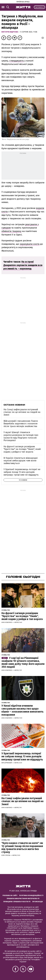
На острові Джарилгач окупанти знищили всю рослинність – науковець (23, 265)
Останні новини (14, 405)
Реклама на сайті (10, 895)
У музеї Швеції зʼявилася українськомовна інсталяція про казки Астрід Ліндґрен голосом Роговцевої (21, 436)
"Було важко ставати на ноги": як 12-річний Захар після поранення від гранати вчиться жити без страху (22, 847)
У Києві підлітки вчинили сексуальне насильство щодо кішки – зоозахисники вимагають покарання (23, 710)
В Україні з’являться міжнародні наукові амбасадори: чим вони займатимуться (21, 461)
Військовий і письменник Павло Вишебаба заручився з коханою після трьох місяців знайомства (21, 424)
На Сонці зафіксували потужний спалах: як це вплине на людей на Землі (22, 412)
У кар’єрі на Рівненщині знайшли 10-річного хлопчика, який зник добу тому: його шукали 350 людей (23, 662)
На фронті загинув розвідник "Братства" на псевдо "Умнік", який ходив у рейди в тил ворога (22, 449)
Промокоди (37, 902)
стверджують (17, 61)
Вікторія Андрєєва (10, 32)
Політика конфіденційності (31, 895)
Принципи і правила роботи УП (17, 902)
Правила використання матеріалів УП (23, 899)
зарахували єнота (30, 244)
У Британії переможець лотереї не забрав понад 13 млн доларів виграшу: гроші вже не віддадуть (22, 472)
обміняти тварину (11, 231)
